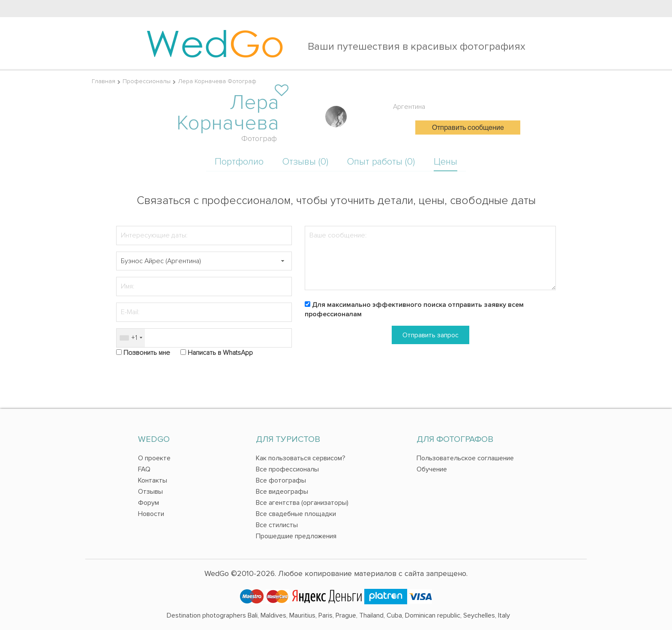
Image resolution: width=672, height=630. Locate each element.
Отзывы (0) (305, 162)
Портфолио (239, 162)
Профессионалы (147, 81)
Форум (148, 503)
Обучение (432, 469)
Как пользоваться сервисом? (301, 458)
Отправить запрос (430, 335)
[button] (282, 261)
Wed (215, 43)
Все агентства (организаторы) (302, 503)
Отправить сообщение (468, 128)
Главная (103, 81)
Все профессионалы (287, 469)
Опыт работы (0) (381, 162)
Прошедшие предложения (296, 536)
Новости (151, 514)
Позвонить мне (147, 353)
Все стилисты (277, 525)
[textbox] (204, 261)
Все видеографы (282, 492)
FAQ (144, 469)
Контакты (153, 480)
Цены (445, 162)
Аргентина (409, 107)
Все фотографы (281, 480)
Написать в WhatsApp (220, 353)
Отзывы (150, 492)
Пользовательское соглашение (465, 458)
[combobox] (131, 338)
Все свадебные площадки (296, 514)
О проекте (154, 458)
